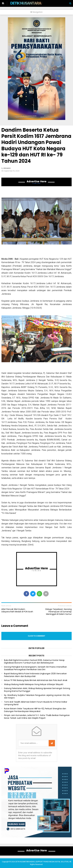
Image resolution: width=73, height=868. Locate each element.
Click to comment (36, 636)
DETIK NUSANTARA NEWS (31, 3)
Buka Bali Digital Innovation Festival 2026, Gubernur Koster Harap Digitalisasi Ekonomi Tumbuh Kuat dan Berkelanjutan (34, 662)
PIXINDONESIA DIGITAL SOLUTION (56, 862)
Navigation (36, 12)
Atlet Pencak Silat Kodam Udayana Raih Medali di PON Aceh (17, 610)
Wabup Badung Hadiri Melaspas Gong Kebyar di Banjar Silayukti (34, 684)
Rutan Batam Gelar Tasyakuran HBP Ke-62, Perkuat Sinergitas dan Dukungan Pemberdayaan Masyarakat (35, 710)
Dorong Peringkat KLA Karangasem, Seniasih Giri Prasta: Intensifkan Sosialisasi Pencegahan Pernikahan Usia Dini (35, 668)
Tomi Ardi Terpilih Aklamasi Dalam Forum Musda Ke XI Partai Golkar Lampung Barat (36, 703)
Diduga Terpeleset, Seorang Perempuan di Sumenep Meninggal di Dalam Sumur (59, 612)
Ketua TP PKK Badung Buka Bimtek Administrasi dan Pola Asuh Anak (36, 680)
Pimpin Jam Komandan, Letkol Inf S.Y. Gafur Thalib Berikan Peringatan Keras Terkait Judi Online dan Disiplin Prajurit (37, 717)
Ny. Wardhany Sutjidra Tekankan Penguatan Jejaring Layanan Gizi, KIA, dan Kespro (37, 697)
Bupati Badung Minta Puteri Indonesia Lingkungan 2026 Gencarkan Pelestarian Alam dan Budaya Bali (35, 675)
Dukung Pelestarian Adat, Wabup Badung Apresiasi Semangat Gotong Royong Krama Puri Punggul (37, 690)
